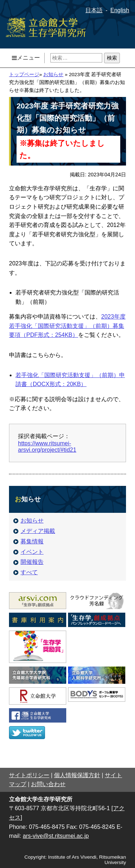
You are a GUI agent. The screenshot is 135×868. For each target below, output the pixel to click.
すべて (26, 572)
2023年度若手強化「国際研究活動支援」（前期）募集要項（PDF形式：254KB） (67, 326)
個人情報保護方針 (77, 775)
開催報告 (28, 562)
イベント (28, 552)
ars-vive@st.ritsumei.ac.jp (56, 836)
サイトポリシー (29, 775)
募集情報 (28, 541)
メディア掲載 (34, 531)
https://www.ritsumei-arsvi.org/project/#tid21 (47, 447)
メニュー (26, 58)
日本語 (94, 10)
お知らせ (53, 75)
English (120, 10)
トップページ (24, 75)
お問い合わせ (48, 784)
